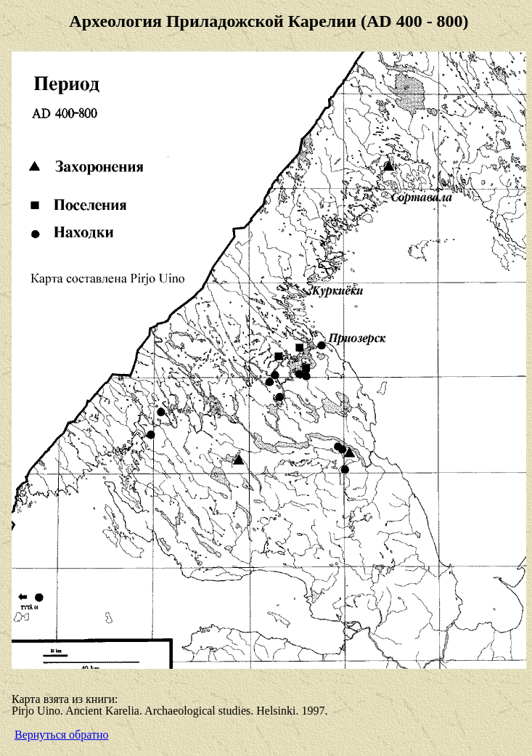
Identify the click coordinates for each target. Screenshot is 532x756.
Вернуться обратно (61, 735)
